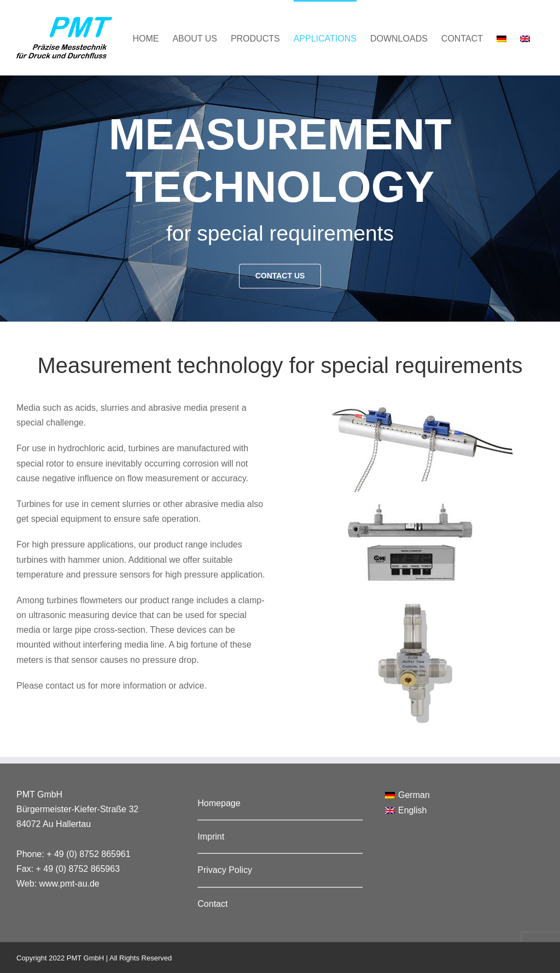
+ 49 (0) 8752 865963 (78, 869)
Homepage (219, 803)
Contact (212, 904)
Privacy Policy (225, 870)
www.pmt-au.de (69, 884)
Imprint (211, 837)
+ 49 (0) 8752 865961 (88, 854)
